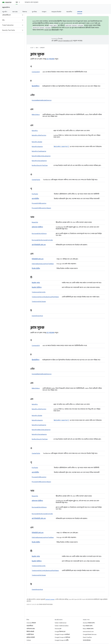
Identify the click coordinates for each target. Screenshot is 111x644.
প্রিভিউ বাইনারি (30, 631)
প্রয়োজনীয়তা (30, 626)
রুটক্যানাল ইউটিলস (37, 227)
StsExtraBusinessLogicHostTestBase (43, 264)
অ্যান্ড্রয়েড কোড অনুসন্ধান (31, 2)
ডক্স (37, 48)
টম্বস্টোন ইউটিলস (37, 287)
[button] (11, 15)
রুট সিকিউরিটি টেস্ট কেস (39, 245)
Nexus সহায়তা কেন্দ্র (88, 629)
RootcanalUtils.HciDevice (39, 234)
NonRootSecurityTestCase (40, 165)
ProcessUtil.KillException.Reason (41, 208)
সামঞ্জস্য (44, 12)
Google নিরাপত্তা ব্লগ (60, 631)
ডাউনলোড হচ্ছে (31, 629)
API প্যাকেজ (50, 59)
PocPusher (35, 194)
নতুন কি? (5, 12)
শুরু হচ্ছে (15, 12)
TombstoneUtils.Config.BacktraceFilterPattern (45, 297)
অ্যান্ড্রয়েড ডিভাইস (56, 12)
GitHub (29, 640)
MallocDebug (36, 115)
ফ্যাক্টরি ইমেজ (30, 634)
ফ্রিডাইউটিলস (36, 86)
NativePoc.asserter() (61, 147)
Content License (50, 599)
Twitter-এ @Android (60, 623)
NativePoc (35, 131)
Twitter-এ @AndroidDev (62, 626)
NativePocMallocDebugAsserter (41, 156)
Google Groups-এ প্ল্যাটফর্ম (62, 634)
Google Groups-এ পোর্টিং (62, 640)
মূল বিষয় (34, 12)
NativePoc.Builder (37, 142)
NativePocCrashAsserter (39, 151)
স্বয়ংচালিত (69, 12)
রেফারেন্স (42, 48)
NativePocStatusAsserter (39, 161)
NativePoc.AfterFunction (39, 135)
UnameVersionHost (37, 316)
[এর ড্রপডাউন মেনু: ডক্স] (20, 2)
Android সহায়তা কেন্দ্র (89, 623)
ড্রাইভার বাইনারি (31, 637)
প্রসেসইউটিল (35, 199)
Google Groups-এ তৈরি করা (62, 637)
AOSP (32, 48)
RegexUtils (35, 222)
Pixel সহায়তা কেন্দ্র (88, 626)
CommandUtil (36, 72)
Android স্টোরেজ (31, 623)
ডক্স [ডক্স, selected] (17, 2)
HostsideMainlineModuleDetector (42, 100)
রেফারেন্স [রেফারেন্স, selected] (80, 12)
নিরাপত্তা (25, 12)
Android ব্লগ (58, 629)
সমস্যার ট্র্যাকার (87, 640)
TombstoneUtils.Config (39, 292)
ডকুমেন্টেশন (6, 7)
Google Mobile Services (90, 634)
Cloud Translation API (65, 41)
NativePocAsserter (37, 147)
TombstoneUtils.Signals (39, 302)
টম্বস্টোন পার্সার (36, 283)
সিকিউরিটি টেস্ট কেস (38, 259)
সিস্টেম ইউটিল (36, 268)
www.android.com (88, 631)
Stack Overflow (87, 637)
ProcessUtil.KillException (39, 203)
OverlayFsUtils (36, 180)
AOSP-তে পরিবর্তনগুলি (52, 30)
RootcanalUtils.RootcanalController (42, 240)
